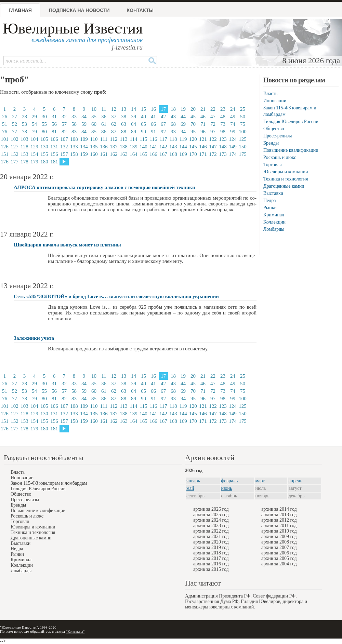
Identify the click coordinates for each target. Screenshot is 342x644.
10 (94, 109)
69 (183, 124)
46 (203, 117)
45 (193, 117)
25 (243, 109)
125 (243, 139)
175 (243, 154)
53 (24, 124)
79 (34, 132)
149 (233, 147)
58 (74, 124)
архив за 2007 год (279, 547)
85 (94, 132)
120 (193, 139)
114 (134, 139)
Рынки (270, 208)
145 (193, 147)
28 (24, 117)
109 (84, 139)
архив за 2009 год (279, 536)
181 (54, 162)
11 (104, 109)
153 (24, 154)
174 (233, 154)
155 (44, 154)
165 (143, 154)
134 (84, 147)
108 (74, 139)
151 (5, 154)
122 (213, 139)
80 (44, 132)
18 (173, 109)
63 (124, 124)
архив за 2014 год (279, 509)
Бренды (271, 143)
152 (15, 154)
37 (114, 117)
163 (124, 154)
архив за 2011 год (279, 526)
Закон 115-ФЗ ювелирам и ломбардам (49, 483)
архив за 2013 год (279, 515)
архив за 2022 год (211, 531)
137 (114, 147)
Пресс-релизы (278, 136)
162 (114, 154)
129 (34, 147)
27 (15, 117)
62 (114, 124)
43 (173, 117)
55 (44, 124)
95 (193, 132)
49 (233, 117)
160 (94, 154)
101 (5, 139)
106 (54, 139)
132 (64, 147)
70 (193, 124)
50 (243, 117)
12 (114, 109)
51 (5, 124)
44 (183, 117)
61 (104, 124)
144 (183, 147)
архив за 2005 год (279, 558)
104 (34, 139)
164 (134, 154)
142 (163, 147)
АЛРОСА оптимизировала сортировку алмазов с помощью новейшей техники (104, 187)
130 (44, 147)
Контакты (140, 10)
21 (203, 109)
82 (64, 132)
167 (163, 154)
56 (54, 124)
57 (64, 124)
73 (223, 124)
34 (84, 117)
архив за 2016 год (211, 564)
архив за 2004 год (279, 564)
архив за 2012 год (279, 520)
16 (153, 109)
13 (124, 109)
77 (15, 132)
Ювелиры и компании (286, 172)
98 (223, 132)
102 (15, 139)
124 (233, 139)
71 (203, 124)
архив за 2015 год (211, 569)
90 (143, 132)
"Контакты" (75, 631)
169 (183, 154)
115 (144, 139)
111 (104, 139)
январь (193, 481)
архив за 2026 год (211, 509)
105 (44, 139)
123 (223, 139)
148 (223, 147)
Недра (269, 200)
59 (84, 124)
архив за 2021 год (211, 536)
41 (153, 117)
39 (134, 117)
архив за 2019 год (211, 547)
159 (84, 154)
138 (124, 147)
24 (233, 109)
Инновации (275, 101)
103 (24, 139)
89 (134, 132)
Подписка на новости (79, 10)
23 (223, 109)
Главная (20, 10)
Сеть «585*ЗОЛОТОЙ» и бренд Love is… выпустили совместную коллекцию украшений (116, 296)
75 (243, 124)
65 (143, 124)
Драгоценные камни (284, 186)
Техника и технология (286, 179)
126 (5, 147)
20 (193, 109)
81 (54, 132)
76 (5, 132)
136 (104, 147)
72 (213, 124)
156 (54, 154)
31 (54, 117)
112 (114, 139)
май (190, 488)
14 (134, 109)
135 (94, 147)
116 (154, 139)
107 (64, 139)
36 (104, 117)
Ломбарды (274, 229)
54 (34, 124)
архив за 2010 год (279, 531)
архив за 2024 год (211, 520)
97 (213, 132)
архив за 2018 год (211, 553)
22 (213, 109)
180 (44, 162)
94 (183, 132)
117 (163, 139)
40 (143, 117)
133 (74, 147)
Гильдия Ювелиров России (291, 122)
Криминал (274, 215)
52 (15, 124)
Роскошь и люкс (280, 157)
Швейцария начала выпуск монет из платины (67, 245)
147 (213, 147)
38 (124, 117)
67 (163, 124)
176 (5, 162)
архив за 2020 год (211, 542)
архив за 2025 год (211, 515)
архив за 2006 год (279, 553)
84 (84, 132)
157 (64, 154)
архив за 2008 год (279, 542)
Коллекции (274, 222)
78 (24, 132)
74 (233, 124)
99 (233, 132)
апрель (295, 481)
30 (44, 117)
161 (104, 154)
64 (134, 124)
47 (213, 117)
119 (183, 139)
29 (34, 117)
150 (243, 147)
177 (15, 162)
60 (94, 124)
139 (134, 147)
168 (173, 154)
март (260, 481)
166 (153, 154)
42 (163, 117)
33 (74, 117)
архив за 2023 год (211, 526)
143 (173, 147)
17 (163, 109)
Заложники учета (34, 338)
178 (24, 162)
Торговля (273, 165)
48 (223, 117)
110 (94, 139)
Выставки (273, 193)
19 (183, 109)
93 (173, 132)
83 (74, 132)
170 (193, 154)
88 (124, 132)
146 (203, 147)
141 (153, 147)
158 (74, 154)
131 (54, 147)
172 (213, 154)
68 (173, 124)
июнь (227, 488)
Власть (270, 93)
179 (34, 162)
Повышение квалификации (291, 150)
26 (5, 117)
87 (114, 132)
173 (223, 154)
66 (153, 124)
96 (203, 132)
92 (163, 132)
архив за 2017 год (211, 558)
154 (34, 154)
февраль (230, 481)
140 (143, 147)
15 (143, 109)
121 (203, 139)
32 (64, 117)
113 (124, 139)
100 (243, 132)
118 (173, 139)
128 (24, 147)
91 (153, 132)
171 (203, 154)
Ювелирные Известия (73, 29)
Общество (274, 129)
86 (104, 132)
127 (15, 147)
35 (94, 117)
